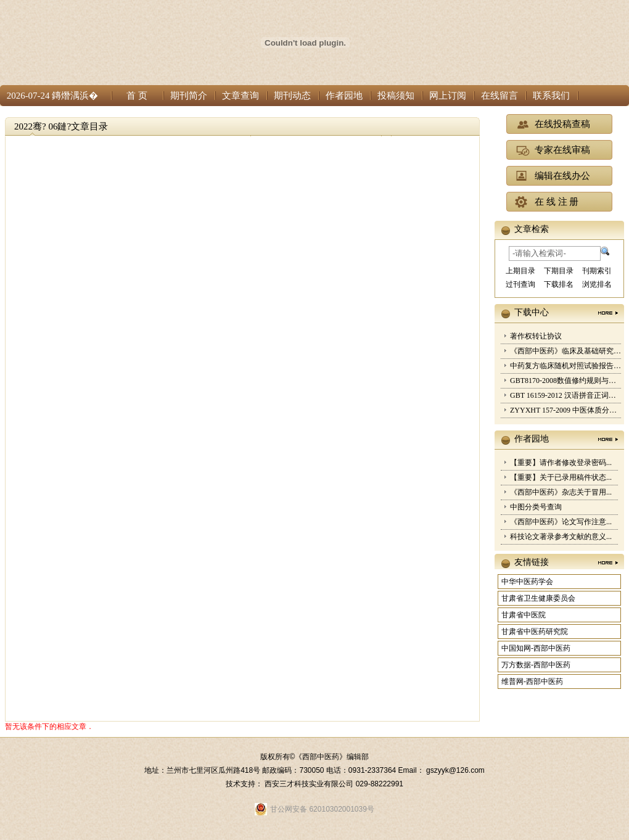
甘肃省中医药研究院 (535, 632)
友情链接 (532, 562)
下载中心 (532, 312)
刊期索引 (597, 271)
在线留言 (499, 96)
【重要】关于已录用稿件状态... (561, 477)
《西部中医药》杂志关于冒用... (561, 492)
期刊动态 (292, 96)
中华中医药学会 (527, 582)
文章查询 (240, 96)
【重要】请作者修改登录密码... (561, 463)
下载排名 (559, 284)
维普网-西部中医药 (532, 681)
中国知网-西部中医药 (536, 648)
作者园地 (344, 96)
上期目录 (520, 271)
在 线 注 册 (557, 202)
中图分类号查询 (536, 507)
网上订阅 (448, 96)
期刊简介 (189, 96)
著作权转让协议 (536, 336)
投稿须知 (396, 96)
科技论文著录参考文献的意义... (561, 537)
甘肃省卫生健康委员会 (538, 598)
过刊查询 (520, 284)
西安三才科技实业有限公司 (310, 784)
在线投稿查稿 (562, 124)
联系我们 (551, 96)
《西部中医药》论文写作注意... (561, 522)
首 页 (137, 96)
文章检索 (532, 229)
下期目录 (559, 271)
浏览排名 (597, 284)
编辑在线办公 (562, 176)
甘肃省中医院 (524, 615)
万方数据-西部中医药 (536, 665)
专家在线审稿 (562, 150)
